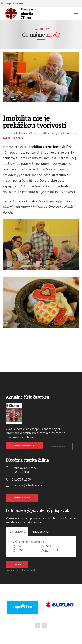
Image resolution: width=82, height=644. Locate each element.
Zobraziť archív (58, 447)
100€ (48, 546)
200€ (19, 550)
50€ (18, 546)
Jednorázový (17, 531)
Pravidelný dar (41, 531)
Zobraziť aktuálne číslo (24, 446)
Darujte (17, 564)
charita (15, 133)
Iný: (47, 551)
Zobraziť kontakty (22, 498)
